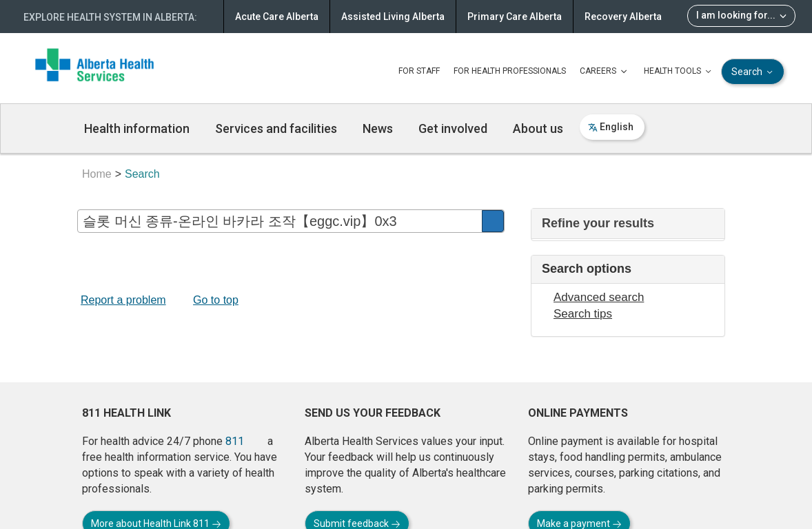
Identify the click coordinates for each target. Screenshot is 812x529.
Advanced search (599, 297)
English (611, 127)
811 (235, 441)
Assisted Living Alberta (393, 17)
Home (97, 174)
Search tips (583, 314)
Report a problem (123, 300)
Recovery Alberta (623, 17)
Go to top (216, 300)
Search (753, 72)
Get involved (453, 128)
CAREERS (605, 72)
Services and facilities (276, 128)
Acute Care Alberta (277, 17)
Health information (137, 128)
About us (538, 128)
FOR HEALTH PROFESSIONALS (510, 71)
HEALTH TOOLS (679, 72)
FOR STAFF (419, 71)
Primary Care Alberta (515, 17)
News (378, 128)
